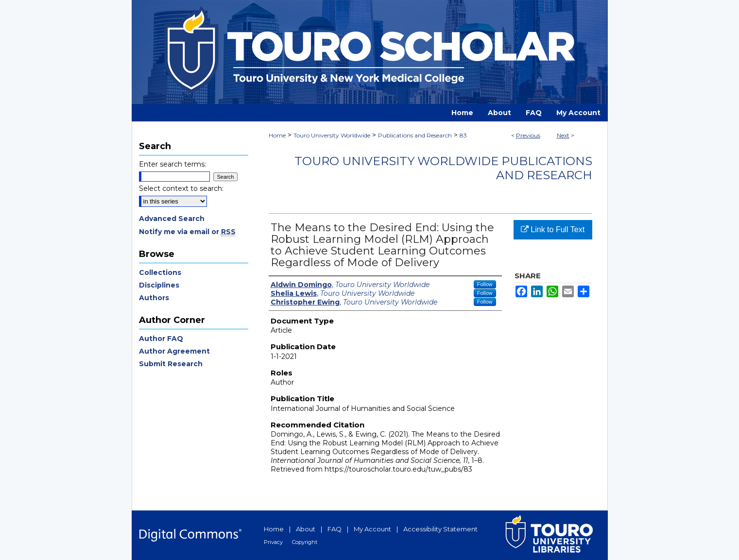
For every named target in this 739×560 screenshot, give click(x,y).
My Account (372, 529)
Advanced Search (172, 219)
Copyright (305, 542)
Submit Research (171, 364)
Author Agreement (174, 351)
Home (277, 135)
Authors (154, 298)
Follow (485, 284)
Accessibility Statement (440, 529)
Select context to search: (181, 188)
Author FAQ (161, 339)
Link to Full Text (553, 229)
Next (563, 135)
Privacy (273, 542)
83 (463, 135)
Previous (528, 135)
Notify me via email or (187, 232)
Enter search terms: (172, 164)
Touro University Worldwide (332, 135)
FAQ (335, 529)
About (306, 529)
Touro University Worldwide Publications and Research (443, 168)
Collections (160, 272)
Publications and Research (415, 135)
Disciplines (159, 285)
